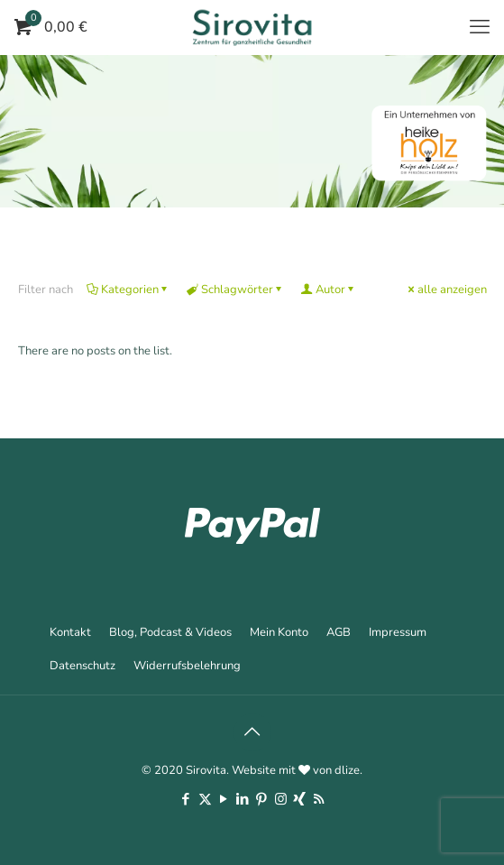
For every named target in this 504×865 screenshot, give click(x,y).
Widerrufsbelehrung (187, 666)
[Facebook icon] (186, 799)
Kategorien (128, 290)
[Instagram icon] (281, 799)
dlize (347, 770)
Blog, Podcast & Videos (170, 632)
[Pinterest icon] (262, 799)
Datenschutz (82, 666)
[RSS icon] (319, 799)
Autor (329, 290)
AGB (339, 632)
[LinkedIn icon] (243, 799)
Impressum (398, 632)
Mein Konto (279, 632)
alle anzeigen (446, 290)
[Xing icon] (300, 799)
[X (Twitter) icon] (205, 799)
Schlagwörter (236, 290)
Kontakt (70, 632)
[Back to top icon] (252, 732)
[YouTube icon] (224, 799)
